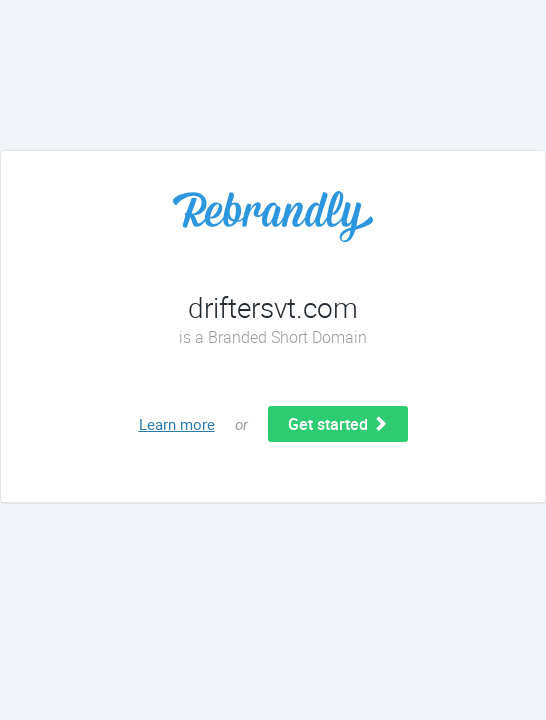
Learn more (177, 424)
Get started (338, 424)
